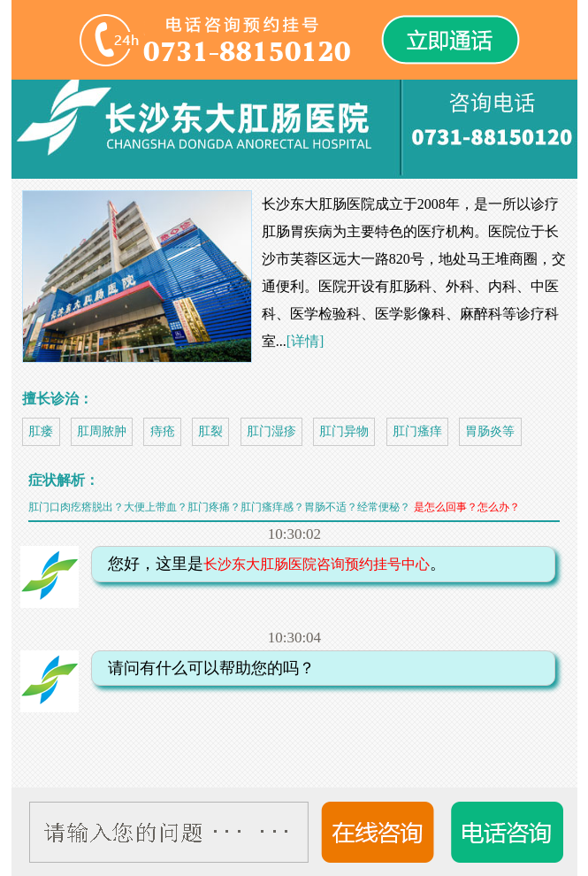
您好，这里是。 (271, 564)
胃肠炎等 (490, 431)
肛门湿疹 (271, 431)
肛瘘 (41, 431)
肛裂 (210, 431)
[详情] (305, 341)
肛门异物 (344, 431)
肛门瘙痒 (417, 431)
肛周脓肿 (102, 431)
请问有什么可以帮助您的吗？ (205, 668)
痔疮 (163, 431)
